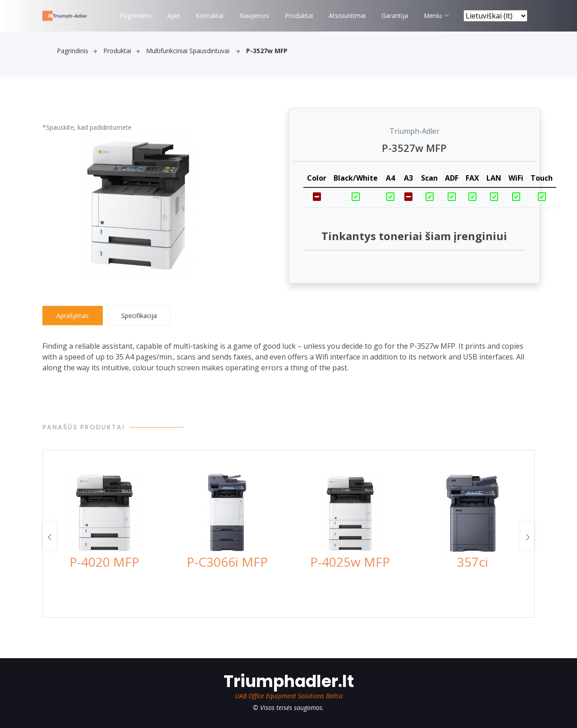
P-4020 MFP (104, 562)
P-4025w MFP (350, 562)
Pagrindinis (136, 16)
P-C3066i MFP (227, 562)
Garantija (395, 16)
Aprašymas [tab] (73, 316)
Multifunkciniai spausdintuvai (193, 51)
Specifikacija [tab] (139, 316)
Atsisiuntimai (347, 16)
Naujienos (254, 16)
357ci (473, 562)
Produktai (299, 16)
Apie (174, 16)
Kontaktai (210, 16)
